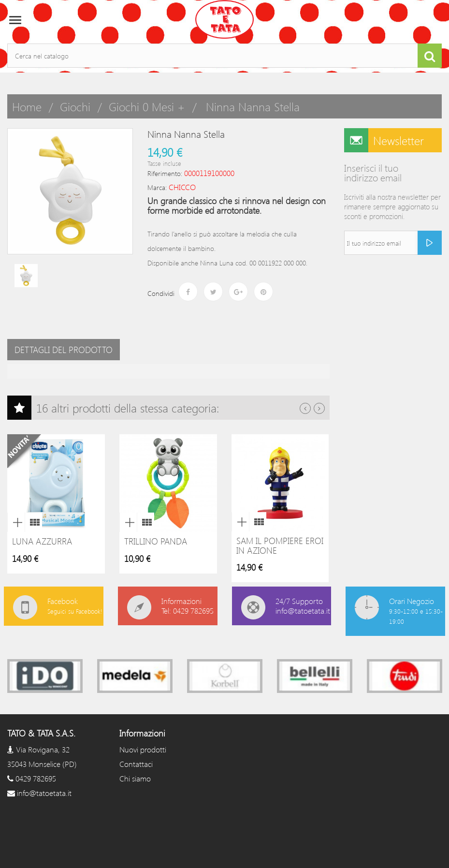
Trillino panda (156, 541)
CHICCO (182, 187)
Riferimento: (165, 173)
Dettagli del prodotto (64, 350)
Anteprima (16, 522)
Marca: (157, 187)
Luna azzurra (42, 541)
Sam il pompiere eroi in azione (280, 545)
